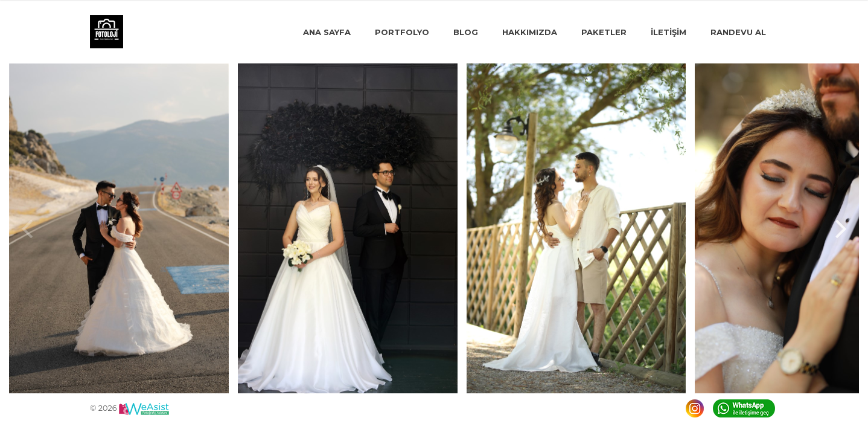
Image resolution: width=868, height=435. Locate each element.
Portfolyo (402, 32)
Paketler (604, 32)
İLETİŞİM (669, 32)
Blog (466, 32)
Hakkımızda (530, 32)
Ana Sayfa (327, 32)
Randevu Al (738, 32)
